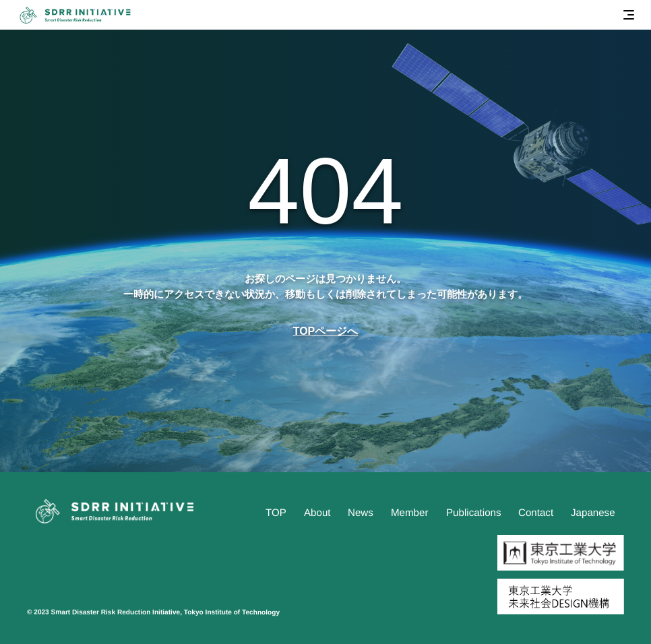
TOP (276, 512)
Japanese (593, 512)
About (317, 512)
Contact (536, 512)
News (361, 512)
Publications (474, 512)
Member (409, 512)
